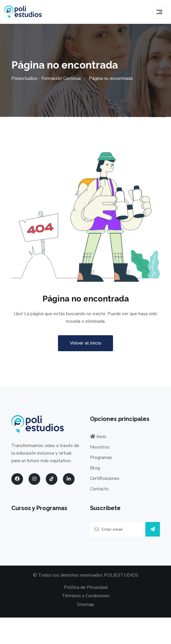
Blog (95, 468)
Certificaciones (105, 478)
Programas (101, 458)
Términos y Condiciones (86, 596)
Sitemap (85, 604)
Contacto (99, 489)
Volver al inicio (85, 343)
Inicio (98, 437)
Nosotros (100, 447)
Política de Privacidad (86, 587)
